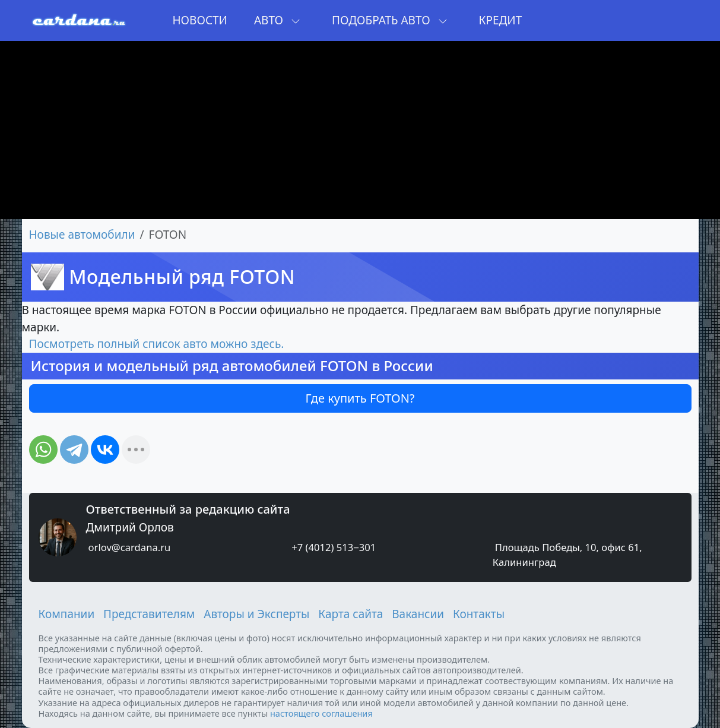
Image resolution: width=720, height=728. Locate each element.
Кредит (501, 20)
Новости (200, 20)
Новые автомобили (82, 235)
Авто (277, 20)
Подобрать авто (390, 20)
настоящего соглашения (321, 713)
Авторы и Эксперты (256, 614)
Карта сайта (351, 614)
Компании (67, 614)
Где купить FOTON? (360, 398)
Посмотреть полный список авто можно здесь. (157, 344)
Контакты (479, 614)
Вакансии (418, 614)
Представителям (149, 614)
